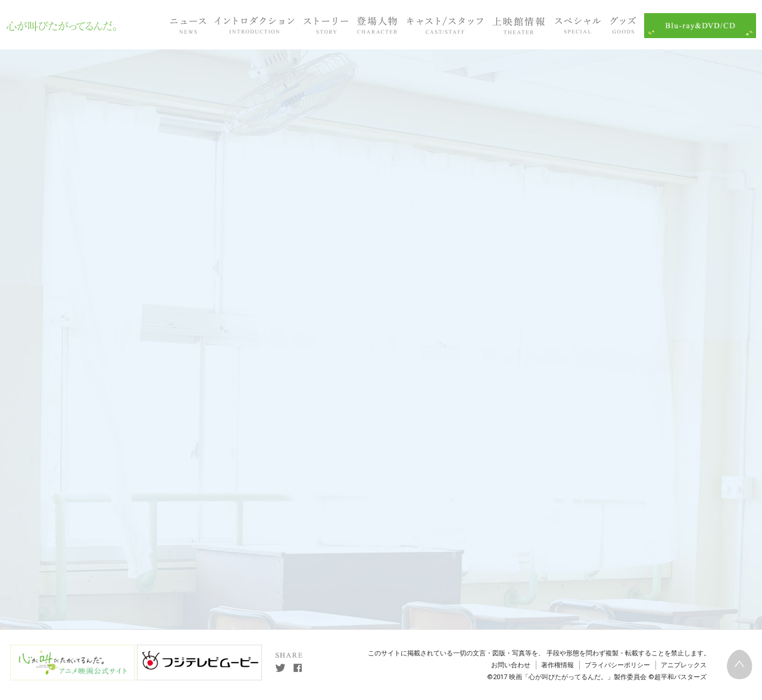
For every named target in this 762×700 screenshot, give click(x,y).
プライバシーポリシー (617, 665)
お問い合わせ (511, 665)
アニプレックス (684, 665)
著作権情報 (558, 665)
